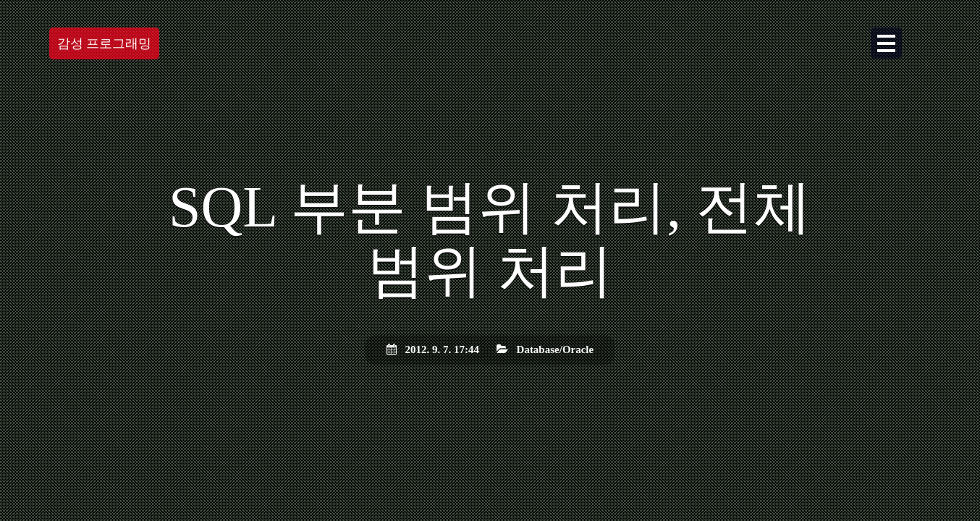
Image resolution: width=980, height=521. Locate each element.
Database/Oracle (556, 350)
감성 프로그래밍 (105, 43)
